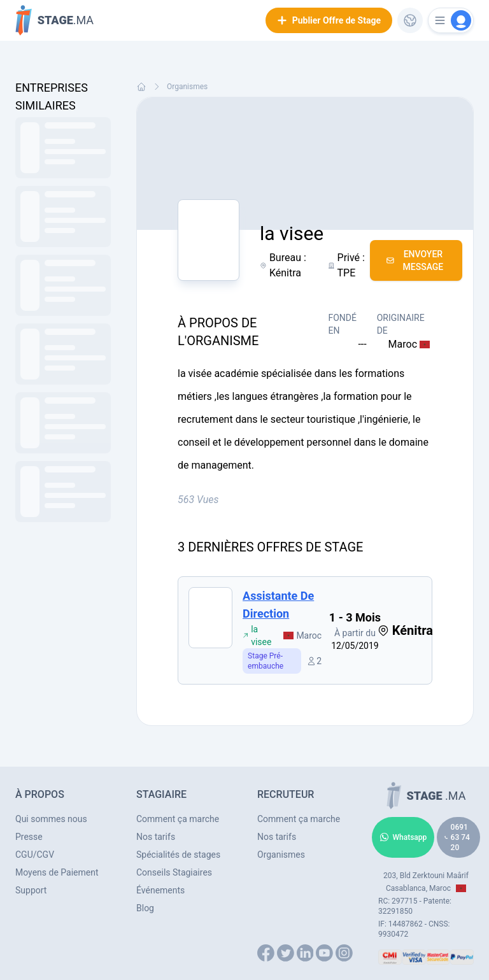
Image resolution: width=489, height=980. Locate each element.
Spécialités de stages (178, 855)
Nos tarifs (156, 837)
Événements (160, 890)
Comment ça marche (178, 819)
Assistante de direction (278, 605)
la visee (257, 636)
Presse (29, 837)
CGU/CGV (35, 855)
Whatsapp (403, 837)
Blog (145, 908)
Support (31, 890)
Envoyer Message (415, 260)
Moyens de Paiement (57, 872)
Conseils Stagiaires (174, 872)
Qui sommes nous (51, 819)
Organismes (187, 87)
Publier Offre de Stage (329, 20)
